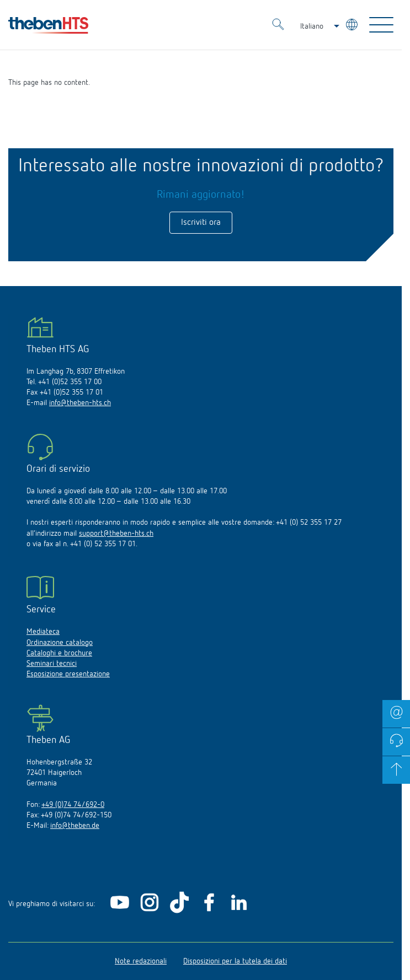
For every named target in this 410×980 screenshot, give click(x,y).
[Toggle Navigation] (381, 25)
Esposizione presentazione (68, 674)
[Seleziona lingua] (353, 26)
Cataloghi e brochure (59, 653)
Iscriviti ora (201, 223)
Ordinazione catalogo (60, 643)
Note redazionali (141, 961)
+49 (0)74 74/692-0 (73, 805)
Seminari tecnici (52, 664)
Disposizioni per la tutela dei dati (235, 961)
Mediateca (43, 632)
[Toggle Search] (278, 26)
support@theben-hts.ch (116, 534)
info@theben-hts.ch (80, 403)
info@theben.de (75, 826)
